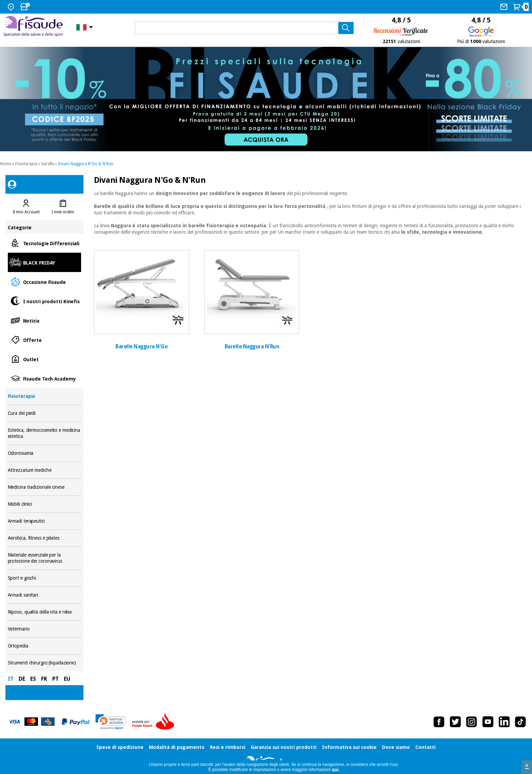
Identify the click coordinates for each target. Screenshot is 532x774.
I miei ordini (63, 212)
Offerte (45, 340)
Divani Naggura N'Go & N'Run (86, 164)
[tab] (26, 207)
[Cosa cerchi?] (245, 28)
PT (55, 679)
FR (44, 679)
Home (6, 164)
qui (335, 770)
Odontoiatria (45, 453)
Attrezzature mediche (45, 470)
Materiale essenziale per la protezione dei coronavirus (45, 558)
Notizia (45, 320)
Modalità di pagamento (177, 747)
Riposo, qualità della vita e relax (45, 612)
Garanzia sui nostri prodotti (284, 747)
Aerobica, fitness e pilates (45, 538)
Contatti (425, 747)
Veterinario (45, 629)
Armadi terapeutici (45, 521)
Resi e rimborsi (228, 747)
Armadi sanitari (45, 595)
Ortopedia (45, 646)
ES (33, 679)
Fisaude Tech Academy (45, 378)
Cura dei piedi (45, 413)
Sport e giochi (45, 578)
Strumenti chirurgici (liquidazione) (45, 663)
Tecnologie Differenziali (45, 243)
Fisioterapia (26, 164)
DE (22, 679)
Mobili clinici (45, 504)
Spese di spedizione (120, 747)
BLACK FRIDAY (45, 262)
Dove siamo (396, 747)
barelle (48, 164)
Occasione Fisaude (45, 282)
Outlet (45, 359)
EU (67, 679)
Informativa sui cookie (349, 747)
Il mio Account (26, 212)
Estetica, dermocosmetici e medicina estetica (45, 433)
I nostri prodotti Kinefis (45, 301)
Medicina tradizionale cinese (45, 487)
